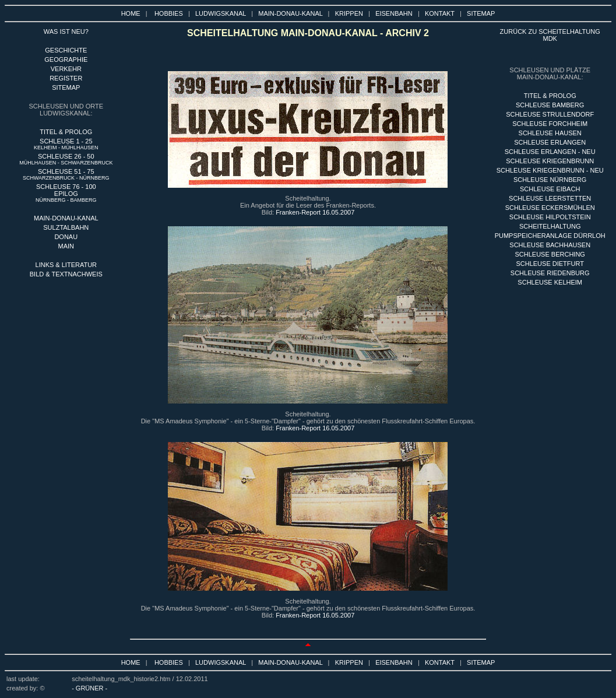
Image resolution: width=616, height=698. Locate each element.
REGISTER (66, 78)
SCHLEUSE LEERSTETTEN (550, 198)
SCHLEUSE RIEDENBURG (550, 273)
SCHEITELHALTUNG (550, 226)
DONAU (66, 237)
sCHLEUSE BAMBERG (550, 105)
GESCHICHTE (66, 50)
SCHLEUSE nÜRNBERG (550, 180)
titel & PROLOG (550, 96)
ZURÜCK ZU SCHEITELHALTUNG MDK (550, 35)
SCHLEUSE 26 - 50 (66, 159)
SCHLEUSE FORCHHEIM (550, 124)
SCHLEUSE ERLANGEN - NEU (550, 152)
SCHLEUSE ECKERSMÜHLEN (550, 208)
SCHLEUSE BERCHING (550, 254)
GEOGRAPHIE (66, 59)
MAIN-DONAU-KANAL (290, 13)
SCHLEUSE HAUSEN (550, 133)
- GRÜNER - (89, 688)
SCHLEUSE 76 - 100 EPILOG (66, 193)
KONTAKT (440, 13)
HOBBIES (169, 13)
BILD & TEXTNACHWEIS (66, 274)
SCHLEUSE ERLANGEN (550, 142)
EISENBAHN (394, 13)
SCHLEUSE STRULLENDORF (550, 114)
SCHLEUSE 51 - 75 (66, 174)
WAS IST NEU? (66, 31)
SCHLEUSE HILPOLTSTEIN (550, 217)
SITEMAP (481, 13)
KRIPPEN (349, 13)
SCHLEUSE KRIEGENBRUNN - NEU (550, 170)
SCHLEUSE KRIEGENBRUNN (550, 161)
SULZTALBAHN (66, 227)
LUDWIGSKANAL (221, 13)
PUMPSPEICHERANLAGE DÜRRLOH (550, 236)
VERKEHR (66, 69)
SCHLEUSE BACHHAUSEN (550, 245)
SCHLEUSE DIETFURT (550, 264)
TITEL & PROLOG (66, 132)
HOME (131, 13)
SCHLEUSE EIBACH (550, 189)
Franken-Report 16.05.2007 (315, 212)
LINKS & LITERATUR (66, 265)
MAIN (66, 246)
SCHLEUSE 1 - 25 (66, 144)
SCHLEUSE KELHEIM (550, 282)
